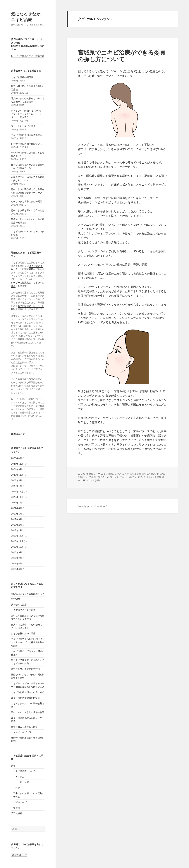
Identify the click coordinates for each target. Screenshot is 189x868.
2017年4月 (17, 514)
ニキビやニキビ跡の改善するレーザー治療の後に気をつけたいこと (28, 685)
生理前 (158, 477)
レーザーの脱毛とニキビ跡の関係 (28, 56)
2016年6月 (17, 563)
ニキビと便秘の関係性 (22, 77)
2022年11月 (17, 497)
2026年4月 (17, 458)
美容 (13, 766)
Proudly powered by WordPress (94, 506)
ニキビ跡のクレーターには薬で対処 (27, 268)
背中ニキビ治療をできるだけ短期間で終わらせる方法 (28, 617)
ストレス (114, 477)
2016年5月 (17, 569)
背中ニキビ (21, 802)
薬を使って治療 (19, 605)
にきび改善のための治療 (23, 633)
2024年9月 (17, 469)
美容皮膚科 (17, 813)
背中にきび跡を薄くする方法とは (28, 210)
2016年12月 (17, 536)
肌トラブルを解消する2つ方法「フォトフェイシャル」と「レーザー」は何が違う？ (28, 114)
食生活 (17, 808)
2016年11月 (17, 541)
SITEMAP (16, 599)
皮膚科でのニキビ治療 (24, 610)
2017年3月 (17, 519)
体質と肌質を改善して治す (24, 727)
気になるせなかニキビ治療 (26, 17)
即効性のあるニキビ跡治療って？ (28, 594)
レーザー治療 (22, 782)
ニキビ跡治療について (24, 771)
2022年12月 (17, 491)
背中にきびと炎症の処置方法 (25, 669)
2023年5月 (17, 480)
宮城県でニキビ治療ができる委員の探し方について (28, 179)
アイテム (20, 777)
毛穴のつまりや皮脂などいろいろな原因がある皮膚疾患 (28, 100)
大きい (150, 477)
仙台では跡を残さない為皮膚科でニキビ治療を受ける (28, 166)
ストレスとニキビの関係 (23, 126)
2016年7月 (17, 558)
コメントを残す (93, 480)
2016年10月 (17, 547)
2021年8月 (17, 508)
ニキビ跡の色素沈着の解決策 (25, 698)
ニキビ (123, 477)
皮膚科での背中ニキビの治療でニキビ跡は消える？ (28, 626)
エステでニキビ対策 (21, 732)
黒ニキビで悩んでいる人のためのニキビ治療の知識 (28, 662)
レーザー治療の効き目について (27, 144)
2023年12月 (17, 475)
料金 (18, 788)
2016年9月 (17, 552)
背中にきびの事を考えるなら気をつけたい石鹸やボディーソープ (28, 191)
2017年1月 (17, 530)
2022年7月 (17, 503)
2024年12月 (17, 464)
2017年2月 (17, 525)
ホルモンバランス (137, 477)
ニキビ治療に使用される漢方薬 (27, 135)
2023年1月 (17, 486)
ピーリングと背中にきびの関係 (27, 201)
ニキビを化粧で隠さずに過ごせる (28, 692)
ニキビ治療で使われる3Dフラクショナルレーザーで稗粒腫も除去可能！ (28, 642)
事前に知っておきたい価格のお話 (28, 712)
